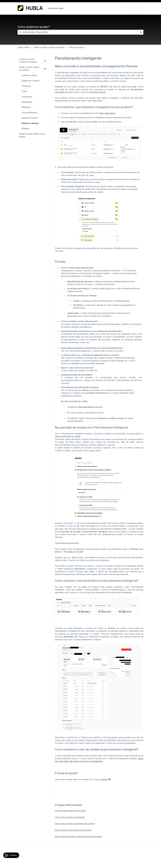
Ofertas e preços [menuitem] (30, 123)
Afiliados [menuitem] (25, 129)
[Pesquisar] (141, 32)
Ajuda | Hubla (23, 47)
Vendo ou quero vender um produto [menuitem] (29, 69)
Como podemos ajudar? (34, 27)
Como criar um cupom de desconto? (70, 817)
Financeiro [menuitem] (26, 86)
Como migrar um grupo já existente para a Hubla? (75, 824)
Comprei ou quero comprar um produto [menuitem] (28, 61)
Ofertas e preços (77, 47)
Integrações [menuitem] (27, 102)
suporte (104, 779)
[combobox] (78, 32)
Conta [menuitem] (24, 91)
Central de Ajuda (55, 8)
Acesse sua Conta (133, 8)
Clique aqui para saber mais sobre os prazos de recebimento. (99, 760)
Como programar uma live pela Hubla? (70, 811)
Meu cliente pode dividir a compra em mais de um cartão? (78, 837)
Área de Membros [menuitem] (30, 113)
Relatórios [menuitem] (26, 107)
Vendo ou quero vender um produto (49, 47)
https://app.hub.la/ (108, 113)
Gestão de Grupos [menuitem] (30, 118)
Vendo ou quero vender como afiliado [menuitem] (32, 135)
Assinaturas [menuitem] (27, 97)
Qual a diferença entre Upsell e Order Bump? (73, 830)
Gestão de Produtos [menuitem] (31, 81)
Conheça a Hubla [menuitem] (29, 75)
